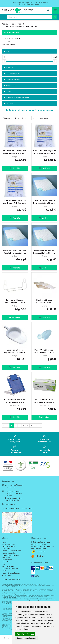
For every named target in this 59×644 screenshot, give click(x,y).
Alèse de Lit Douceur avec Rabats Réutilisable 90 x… (15, 252)
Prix (6, 51)
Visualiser (15, 318)
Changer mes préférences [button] (27, 638)
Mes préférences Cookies (11, 573)
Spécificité (9, 86)
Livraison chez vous (38, 544)
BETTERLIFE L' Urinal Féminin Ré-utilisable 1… (44, 401)
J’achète (15, 168)
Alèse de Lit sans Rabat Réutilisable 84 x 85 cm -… (44, 252)
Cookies (5, 571)
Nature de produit (13, 74)
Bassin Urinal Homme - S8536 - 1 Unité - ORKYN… (44, 351)
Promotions (6, 557)
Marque (8, 68)
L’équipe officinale (8, 546)
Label (7, 92)
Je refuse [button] (30, 634)
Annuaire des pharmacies (11, 579)
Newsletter (6, 562)
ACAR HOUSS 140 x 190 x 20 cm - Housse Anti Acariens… (15, 152)
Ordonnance (6, 549)
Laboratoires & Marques (10, 555)
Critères (8, 104)
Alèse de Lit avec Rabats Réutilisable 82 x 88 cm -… (44, 202)
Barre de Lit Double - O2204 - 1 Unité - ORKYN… (15, 301)
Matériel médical (17, 24)
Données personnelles (10, 569)
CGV (3, 564)
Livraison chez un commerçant (43, 546)
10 (32, 426)
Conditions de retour (39, 549)
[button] (15, 118)
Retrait (15, 439)
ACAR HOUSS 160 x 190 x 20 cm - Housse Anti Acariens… (44, 152)
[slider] (4, 61)
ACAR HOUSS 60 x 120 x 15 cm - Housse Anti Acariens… (15, 202)
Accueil (5, 24)
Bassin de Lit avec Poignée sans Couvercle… (15, 351)
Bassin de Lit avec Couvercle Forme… (44, 301)
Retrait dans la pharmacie (41, 542)
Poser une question (9, 553)
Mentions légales (8, 566)
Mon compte (6, 575)
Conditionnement (12, 80)
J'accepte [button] (20, 634)
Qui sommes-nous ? (9, 544)
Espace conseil (7, 560)
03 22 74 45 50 (10, 504)
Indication (16, 98)
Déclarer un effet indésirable (12, 551)
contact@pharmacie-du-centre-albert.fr (19, 508)
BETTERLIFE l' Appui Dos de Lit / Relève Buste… (15, 401)
